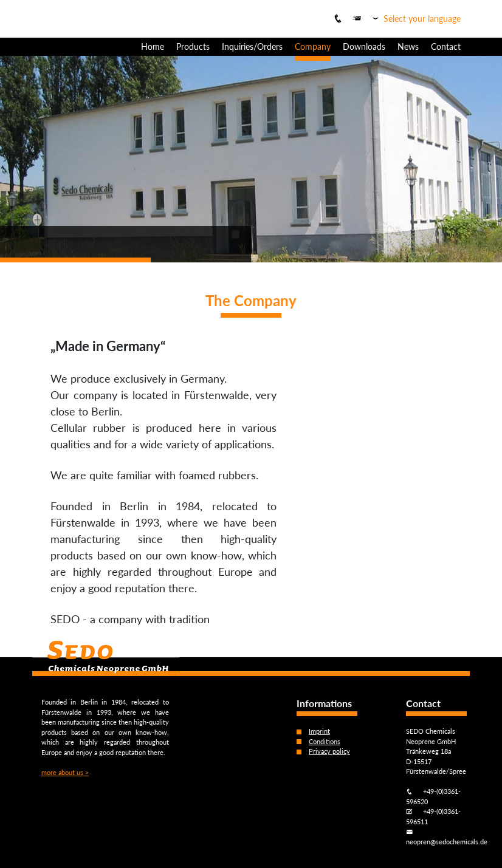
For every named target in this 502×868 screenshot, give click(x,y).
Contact (446, 46)
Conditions (325, 741)
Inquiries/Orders (252, 46)
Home (153, 46)
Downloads (364, 46)
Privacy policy (329, 751)
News (408, 46)
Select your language (422, 19)
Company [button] (313, 46)
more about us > (65, 772)
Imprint (319, 731)
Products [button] (193, 46)
